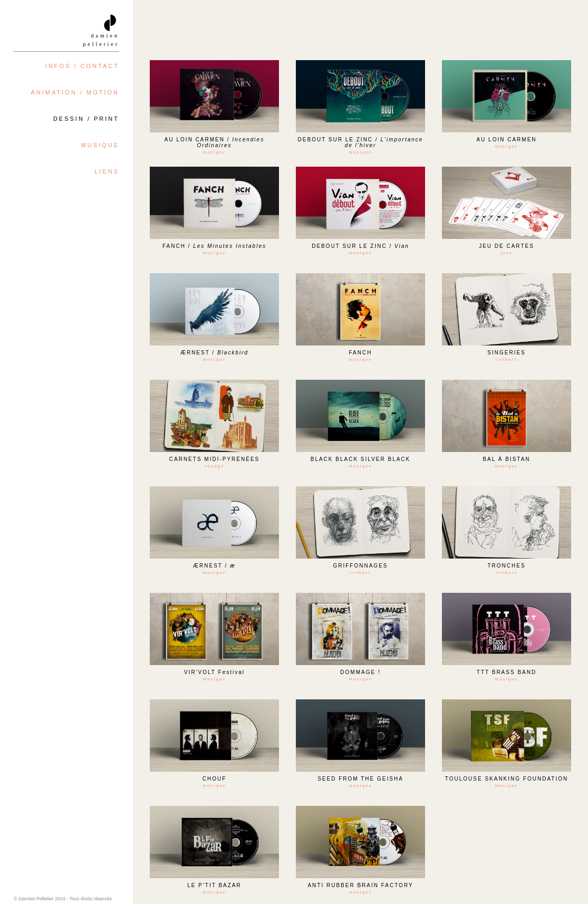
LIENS (107, 171)
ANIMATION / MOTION (75, 92)
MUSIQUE (100, 145)
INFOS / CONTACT (82, 66)
